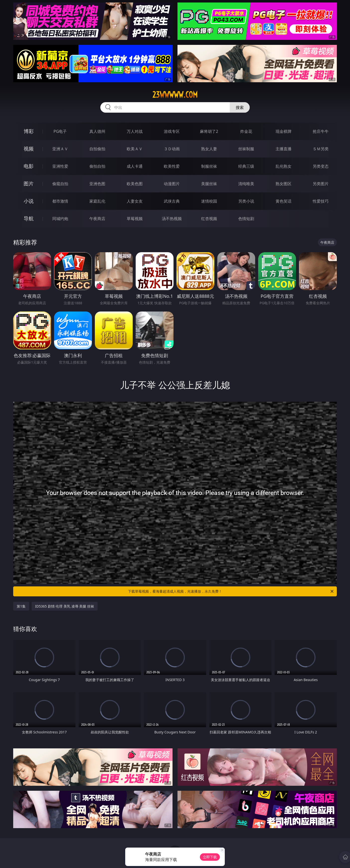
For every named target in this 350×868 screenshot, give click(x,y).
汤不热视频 (172, 219)
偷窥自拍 (60, 184)
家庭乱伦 (97, 201)
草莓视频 (135, 219)
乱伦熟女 (284, 166)
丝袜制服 (246, 149)
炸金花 (246, 131)
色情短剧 (246, 219)
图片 (29, 184)
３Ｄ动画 (172, 149)
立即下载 (210, 857)
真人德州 (97, 131)
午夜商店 (97, 219)
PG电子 (60, 131)
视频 (29, 149)
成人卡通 (135, 166)
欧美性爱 (172, 166)
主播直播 (284, 149)
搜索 (240, 107)
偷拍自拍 (97, 166)
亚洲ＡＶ (60, 149)
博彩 (29, 131)
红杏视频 (209, 219)
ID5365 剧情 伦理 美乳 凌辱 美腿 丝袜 (65, 606)
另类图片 (321, 184)
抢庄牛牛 (321, 131)
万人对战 (135, 131)
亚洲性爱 (60, 166)
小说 (29, 201)
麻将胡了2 (209, 131)
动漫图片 (172, 184)
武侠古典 (172, 201)
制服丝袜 (209, 166)
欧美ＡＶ (135, 149)
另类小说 (246, 201)
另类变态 (321, 166)
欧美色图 (135, 184)
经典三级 (246, 166)
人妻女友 (135, 201)
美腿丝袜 (209, 184)
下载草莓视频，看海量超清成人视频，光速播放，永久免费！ (231, 591)
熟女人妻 (209, 149)
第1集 (21, 606)
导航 (29, 218)
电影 (29, 166)
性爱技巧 (321, 201)
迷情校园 (209, 201)
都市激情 (60, 201)
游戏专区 (172, 131)
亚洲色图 (97, 184)
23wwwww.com (175, 95)
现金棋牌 (284, 131)
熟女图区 (284, 184)
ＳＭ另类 (321, 149)
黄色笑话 (284, 201)
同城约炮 (60, 219)
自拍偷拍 (97, 149)
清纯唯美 (246, 184)
